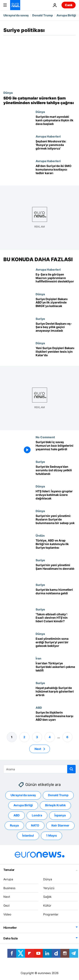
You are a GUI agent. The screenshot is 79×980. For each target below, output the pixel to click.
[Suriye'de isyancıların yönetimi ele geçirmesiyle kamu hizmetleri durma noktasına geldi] (56, 595)
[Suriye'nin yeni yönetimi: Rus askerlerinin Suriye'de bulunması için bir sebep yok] (56, 521)
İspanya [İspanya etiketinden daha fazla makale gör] (60, 815)
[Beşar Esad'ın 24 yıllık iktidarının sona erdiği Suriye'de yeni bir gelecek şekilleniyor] (56, 644)
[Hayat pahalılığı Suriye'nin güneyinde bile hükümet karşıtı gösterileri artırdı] (56, 693)
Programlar (51, 914)
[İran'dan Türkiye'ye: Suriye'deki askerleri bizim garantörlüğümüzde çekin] (56, 669)
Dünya (8, 93)
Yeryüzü (49, 888)
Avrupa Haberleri (48, 136)
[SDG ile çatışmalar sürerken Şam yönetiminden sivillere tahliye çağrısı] (39, 100)
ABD (39, 707)
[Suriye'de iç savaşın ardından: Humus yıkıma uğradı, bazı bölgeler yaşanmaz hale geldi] (56, 448)
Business (9, 888)
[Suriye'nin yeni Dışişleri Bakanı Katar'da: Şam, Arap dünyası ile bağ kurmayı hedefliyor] (56, 354)
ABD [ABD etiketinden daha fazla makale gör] (17, 815)
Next (7, 897)
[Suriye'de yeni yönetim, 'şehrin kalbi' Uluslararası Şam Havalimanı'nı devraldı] (56, 571)
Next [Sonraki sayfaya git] (38, 749)
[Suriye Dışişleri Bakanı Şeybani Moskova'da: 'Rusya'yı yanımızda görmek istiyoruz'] (56, 147)
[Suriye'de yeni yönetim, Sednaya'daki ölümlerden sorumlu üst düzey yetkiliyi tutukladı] (56, 472)
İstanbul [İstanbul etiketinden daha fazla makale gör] (28, 835)
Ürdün (40, 535)
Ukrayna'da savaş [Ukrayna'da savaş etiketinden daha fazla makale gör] (23, 795)
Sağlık (47, 897)
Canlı (69, 5)
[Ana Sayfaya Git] (15, 5)
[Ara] (39, 769)
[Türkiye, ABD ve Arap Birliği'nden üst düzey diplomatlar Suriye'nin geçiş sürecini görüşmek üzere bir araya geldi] (56, 546)
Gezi (6, 905)
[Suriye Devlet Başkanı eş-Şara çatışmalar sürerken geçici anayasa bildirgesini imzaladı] (56, 329)
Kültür (47, 905)
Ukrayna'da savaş (16, 15)
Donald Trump (43, 15)
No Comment (45, 437)
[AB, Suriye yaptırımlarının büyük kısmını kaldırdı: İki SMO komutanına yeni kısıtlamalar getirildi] (56, 171)
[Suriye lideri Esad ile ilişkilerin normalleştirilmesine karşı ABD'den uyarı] (56, 718)
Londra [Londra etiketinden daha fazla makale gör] (37, 815)
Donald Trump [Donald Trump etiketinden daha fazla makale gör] (58, 795)
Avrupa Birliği (66, 15)
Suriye (40, 318)
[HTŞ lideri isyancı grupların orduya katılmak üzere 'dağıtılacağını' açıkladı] (56, 497)
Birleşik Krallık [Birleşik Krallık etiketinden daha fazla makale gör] (55, 805)
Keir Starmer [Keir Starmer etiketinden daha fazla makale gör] (60, 825)
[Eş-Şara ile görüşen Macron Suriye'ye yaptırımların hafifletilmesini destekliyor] (56, 280)
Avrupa (8, 879)
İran (38, 658)
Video (7, 914)
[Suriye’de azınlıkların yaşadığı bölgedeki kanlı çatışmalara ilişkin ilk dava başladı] (56, 122)
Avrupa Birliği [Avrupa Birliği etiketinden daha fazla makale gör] (23, 805)
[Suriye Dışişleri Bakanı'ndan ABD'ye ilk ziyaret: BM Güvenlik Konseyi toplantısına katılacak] (56, 305)
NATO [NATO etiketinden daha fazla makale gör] (35, 825)
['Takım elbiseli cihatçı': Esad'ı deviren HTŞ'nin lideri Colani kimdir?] (56, 620)
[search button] (71, 769)
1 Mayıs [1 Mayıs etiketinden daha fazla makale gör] (52, 835)
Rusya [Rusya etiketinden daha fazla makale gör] (14, 825)
